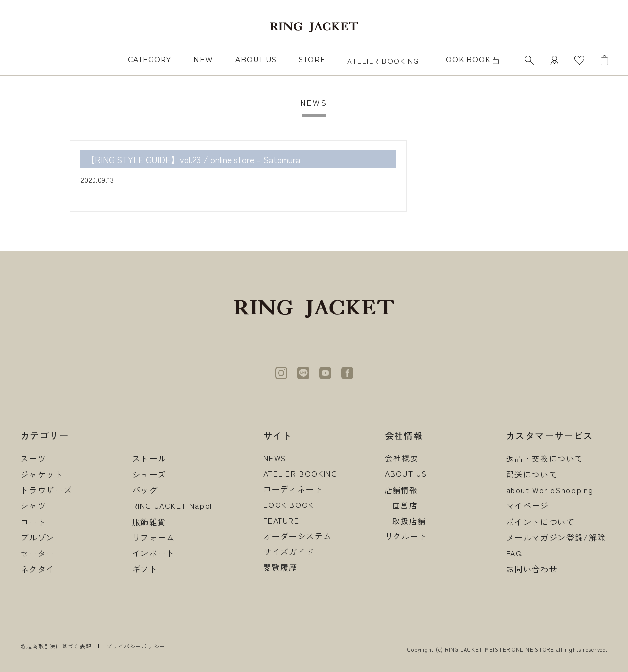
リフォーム (154, 537)
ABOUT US (256, 60)
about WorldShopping (550, 490)
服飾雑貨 (149, 522)
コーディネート (293, 490)
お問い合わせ (532, 569)
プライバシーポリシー (136, 646)
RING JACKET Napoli (174, 505)
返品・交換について (545, 458)
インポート (154, 553)
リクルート (406, 537)
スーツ (34, 458)
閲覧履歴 (280, 569)
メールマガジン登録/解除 (556, 537)
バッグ (145, 490)
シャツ (34, 505)
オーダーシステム (298, 537)
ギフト (145, 569)
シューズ (149, 474)
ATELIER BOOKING (383, 60)
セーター (38, 553)
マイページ (528, 505)
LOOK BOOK (289, 505)
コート (34, 522)
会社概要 (402, 458)
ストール (149, 458)
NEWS (275, 458)
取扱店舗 (409, 522)
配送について (532, 474)
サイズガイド (289, 553)
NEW (203, 60)
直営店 (405, 505)
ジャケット (42, 474)
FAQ (514, 553)
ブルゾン (38, 537)
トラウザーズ (47, 490)
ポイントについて (541, 522)
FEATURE (281, 522)
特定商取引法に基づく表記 (56, 646)
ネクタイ (38, 569)
